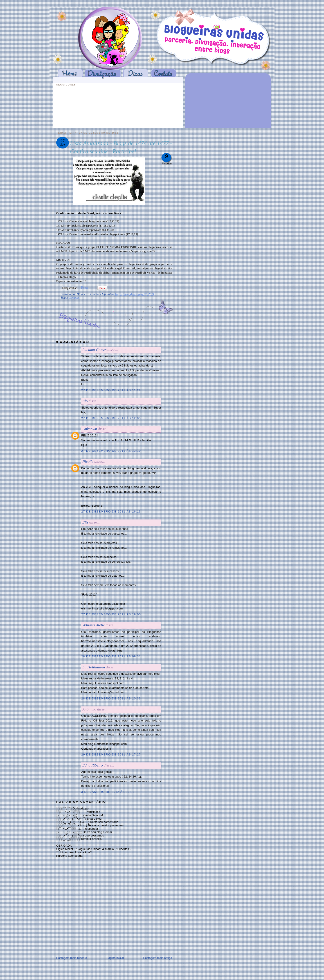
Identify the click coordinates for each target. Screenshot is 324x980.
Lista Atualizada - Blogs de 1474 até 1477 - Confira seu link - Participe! (121, 147)
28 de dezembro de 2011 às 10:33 (111, 698)
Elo (85, 401)
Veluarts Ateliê (93, 625)
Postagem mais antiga (158, 958)
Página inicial (115, 958)
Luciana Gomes (94, 350)
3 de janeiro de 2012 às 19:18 (108, 792)
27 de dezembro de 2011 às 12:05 (111, 418)
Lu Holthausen (94, 667)
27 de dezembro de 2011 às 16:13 (111, 511)
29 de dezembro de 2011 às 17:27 (111, 754)
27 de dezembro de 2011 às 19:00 (111, 614)
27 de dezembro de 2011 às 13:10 (111, 451)
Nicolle (88, 462)
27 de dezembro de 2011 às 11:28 (111, 390)
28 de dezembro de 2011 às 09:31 (111, 656)
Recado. (74, 298)
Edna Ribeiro (93, 765)
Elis (85, 522)
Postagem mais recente (72, 958)
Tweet (84, 288)
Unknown (90, 429)
